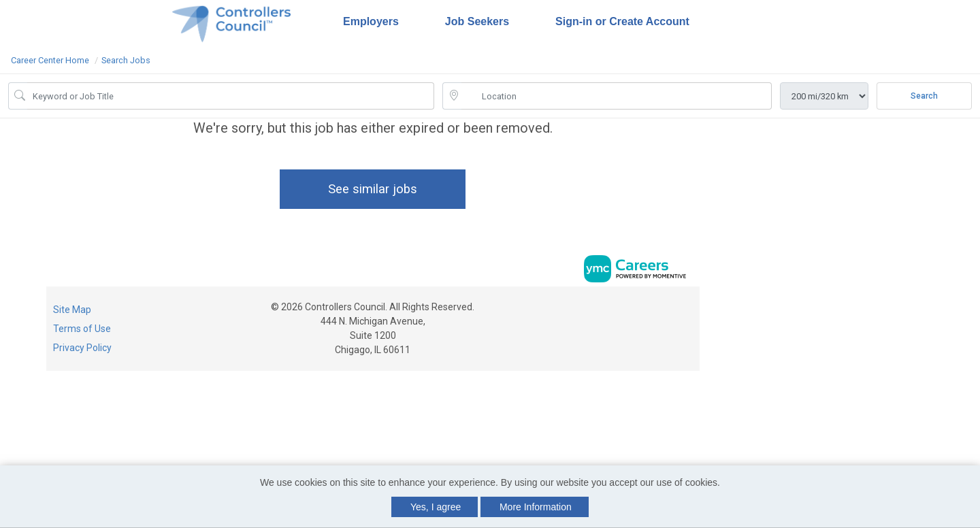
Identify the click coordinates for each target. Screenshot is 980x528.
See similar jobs (373, 189)
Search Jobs (126, 60)
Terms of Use (82, 329)
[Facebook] (659, 312)
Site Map (72, 310)
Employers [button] (371, 21)
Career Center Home (50, 60)
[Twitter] (687, 312)
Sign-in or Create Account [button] (622, 21)
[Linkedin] (673, 312)
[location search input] (617, 96)
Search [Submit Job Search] (924, 96)
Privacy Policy (82, 348)
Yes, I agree (436, 507)
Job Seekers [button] (477, 21)
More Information (536, 507)
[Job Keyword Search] (231, 96)
